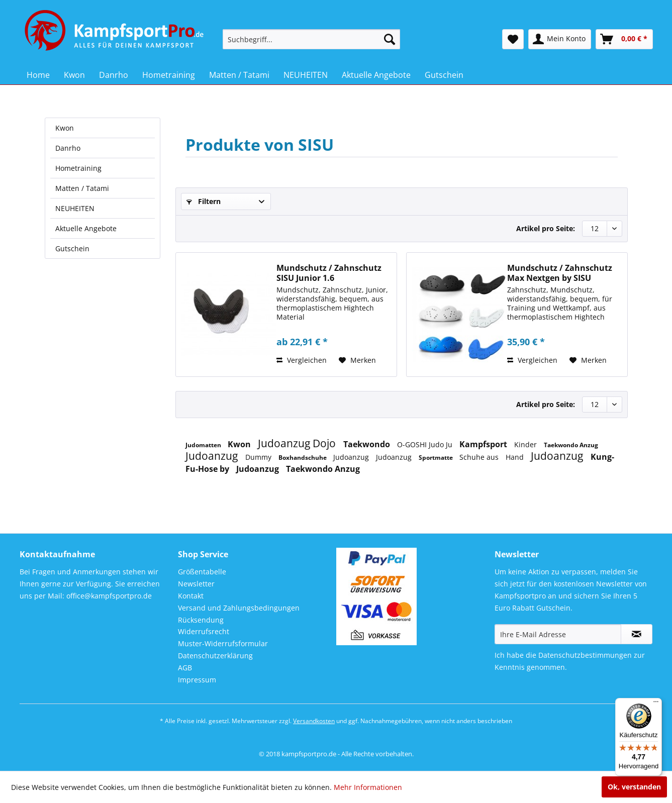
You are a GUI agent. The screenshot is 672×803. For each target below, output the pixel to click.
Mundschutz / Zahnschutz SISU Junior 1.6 (329, 273)
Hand (516, 457)
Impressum (197, 680)
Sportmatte (437, 458)
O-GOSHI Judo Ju (426, 444)
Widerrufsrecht (204, 631)
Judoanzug (213, 456)
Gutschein (72, 248)
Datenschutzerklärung (215, 656)
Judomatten (204, 445)
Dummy (259, 457)
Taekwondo (368, 444)
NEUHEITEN (75, 208)
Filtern (204, 201)
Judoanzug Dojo (298, 443)
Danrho (68, 148)
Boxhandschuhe (303, 458)
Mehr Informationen (368, 787)
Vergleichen (302, 360)
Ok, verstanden (634, 787)
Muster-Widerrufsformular (223, 643)
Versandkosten (314, 721)
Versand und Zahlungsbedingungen (239, 608)
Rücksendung (201, 620)
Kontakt (191, 596)
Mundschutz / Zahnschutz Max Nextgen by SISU (560, 273)
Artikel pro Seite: (546, 228)
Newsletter (196, 584)
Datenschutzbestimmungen (585, 655)
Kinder (526, 444)
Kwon (65, 128)
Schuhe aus (480, 457)
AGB (185, 668)
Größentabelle (202, 572)
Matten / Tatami (82, 188)
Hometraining (78, 168)
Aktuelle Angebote (86, 228)
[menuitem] (311, 39)
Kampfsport (484, 444)
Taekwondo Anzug (571, 445)
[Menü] (656, 704)
